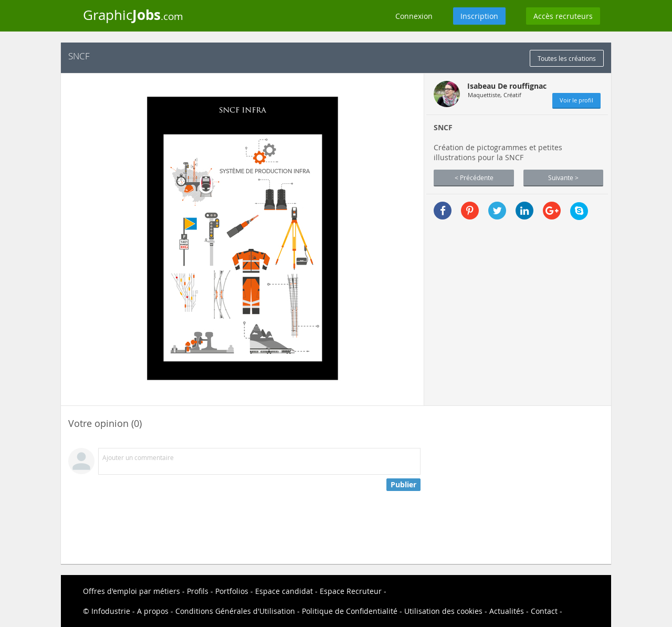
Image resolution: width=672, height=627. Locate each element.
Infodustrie (111, 611)
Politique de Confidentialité (350, 611)
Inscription (479, 16)
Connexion (414, 16)
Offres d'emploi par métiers (132, 591)
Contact (544, 611)
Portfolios (232, 591)
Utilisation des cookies (443, 611)
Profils (198, 591)
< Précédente (474, 177)
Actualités (507, 611)
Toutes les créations (567, 58)
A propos (153, 611)
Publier (403, 484)
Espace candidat (284, 591)
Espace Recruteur (351, 591)
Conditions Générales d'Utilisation (235, 611)
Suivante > (563, 177)
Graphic (133, 15)
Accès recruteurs (563, 16)
